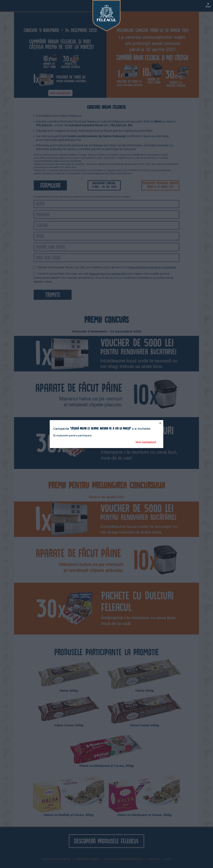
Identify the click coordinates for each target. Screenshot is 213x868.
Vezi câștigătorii (146, 442)
